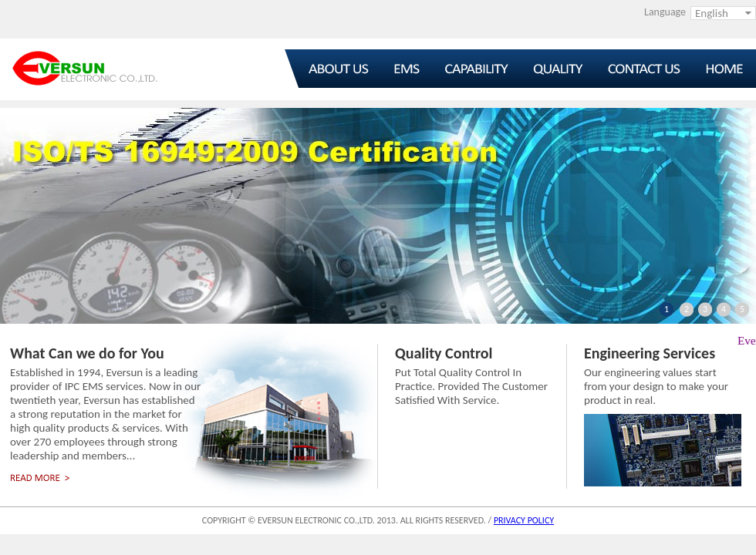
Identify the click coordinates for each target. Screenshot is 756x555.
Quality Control (444, 353)
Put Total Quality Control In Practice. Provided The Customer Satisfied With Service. (471, 386)
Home (719, 69)
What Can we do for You (87, 353)
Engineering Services (650, 353)
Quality (562, 69)
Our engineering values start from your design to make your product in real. (656, 386)
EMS (407, 69)
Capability (484, 69)
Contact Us (641, 69)
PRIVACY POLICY (524, 520)
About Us (327, 69)
